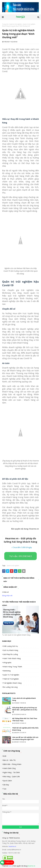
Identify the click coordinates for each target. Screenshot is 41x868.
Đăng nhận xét (7, 596)
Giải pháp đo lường (10, 654)
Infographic (7, 662)
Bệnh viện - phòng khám (12, 764)
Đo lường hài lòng (10, 687)
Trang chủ (5, 24)
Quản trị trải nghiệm (16, 24)
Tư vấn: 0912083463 (20, 556)
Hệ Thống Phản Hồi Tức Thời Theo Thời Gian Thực (25, 720)
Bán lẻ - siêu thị (9, 760)
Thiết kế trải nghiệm (11, 679)
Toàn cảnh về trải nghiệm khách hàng (24, 699)
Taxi (5, 789)
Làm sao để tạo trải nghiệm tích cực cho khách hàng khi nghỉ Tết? (25, 738)
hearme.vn (12, 846)
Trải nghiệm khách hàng (12, 683)
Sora (10, 866)
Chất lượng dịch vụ (10, 646)
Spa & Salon (7, 781)
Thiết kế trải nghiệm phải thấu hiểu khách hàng (25, 729)
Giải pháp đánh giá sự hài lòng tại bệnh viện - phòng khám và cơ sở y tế (25, 710)
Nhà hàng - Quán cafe (11, 776)
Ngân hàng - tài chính (11, 772)
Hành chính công (9, 768)
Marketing (7, 671)
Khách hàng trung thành (13, 667)
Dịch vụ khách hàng (11, 650)
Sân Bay (6, 785)
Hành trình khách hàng (12, 658)
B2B (5, 756)
